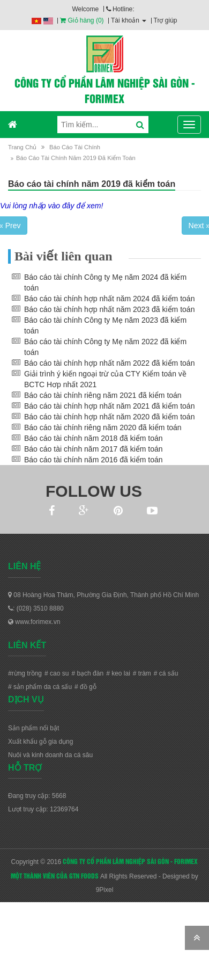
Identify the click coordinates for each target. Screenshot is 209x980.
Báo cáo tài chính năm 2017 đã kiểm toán (94, 449)
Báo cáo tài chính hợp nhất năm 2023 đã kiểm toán (109, 309)
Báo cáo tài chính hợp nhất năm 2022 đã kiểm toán (109, 363)
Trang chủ (22, 147)
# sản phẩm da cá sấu (40, 687)
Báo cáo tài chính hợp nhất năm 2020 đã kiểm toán (109, 417)
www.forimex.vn (34, 622)
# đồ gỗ (85, 687)
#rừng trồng (25, 673)
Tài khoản (129, 20)
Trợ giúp (166, 20)
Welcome (85, 9)
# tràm (142, 673)
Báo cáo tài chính (75, 147)
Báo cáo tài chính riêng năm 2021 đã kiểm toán (103, 395)
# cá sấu (166, 673)
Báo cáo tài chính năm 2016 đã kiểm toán (94, 460)
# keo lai (118, 673)
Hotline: (120, 9)
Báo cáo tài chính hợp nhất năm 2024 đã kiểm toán (109, 299)
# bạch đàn (87, 673)
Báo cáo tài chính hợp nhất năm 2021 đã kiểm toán (109, 406)
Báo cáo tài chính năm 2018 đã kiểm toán (94, 438)
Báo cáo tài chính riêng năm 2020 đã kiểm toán (103, 427)
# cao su (57, 673)
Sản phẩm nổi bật (33, 728)
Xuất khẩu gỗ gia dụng (40, 742)
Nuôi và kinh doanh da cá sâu (50, 755)
